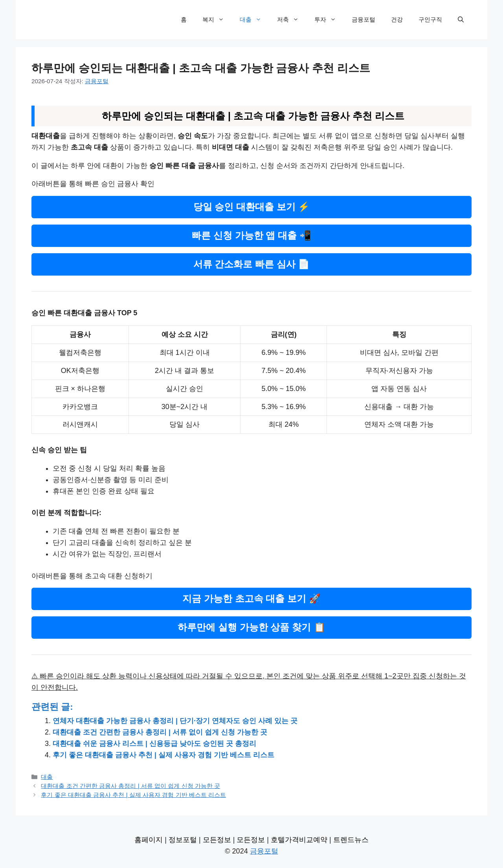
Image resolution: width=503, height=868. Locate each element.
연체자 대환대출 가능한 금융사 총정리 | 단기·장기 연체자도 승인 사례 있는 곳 (175, 721)
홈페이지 (149, 840)
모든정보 (217, 840)
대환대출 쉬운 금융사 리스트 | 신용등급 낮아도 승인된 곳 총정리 (154, 744)
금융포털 (363, 19)
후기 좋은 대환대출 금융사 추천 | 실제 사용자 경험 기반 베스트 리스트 (163, 755)
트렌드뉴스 (351, 840)
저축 (292, 20)
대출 (254, 20)
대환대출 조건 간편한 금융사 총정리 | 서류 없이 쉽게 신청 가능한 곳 (160, 732)
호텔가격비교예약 (299, 840)
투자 (329, 20)
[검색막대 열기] (461, 20)
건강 (397, 19)
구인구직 (430, 19)
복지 (217, 20)
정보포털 (183, 840)
